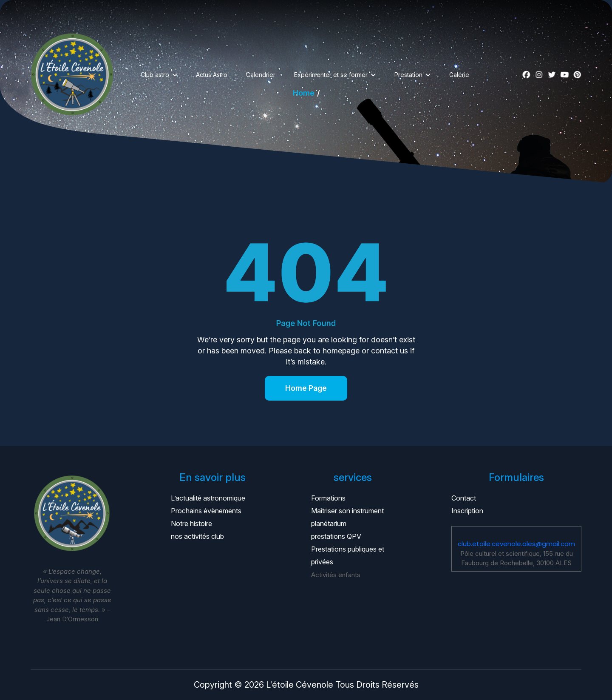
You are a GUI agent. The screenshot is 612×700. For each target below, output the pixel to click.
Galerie (459, 75)
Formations (328, 498)
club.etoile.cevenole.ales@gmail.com (516, 544)
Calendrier (261, 75)
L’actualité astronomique (208, 498)
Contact (464, 498)
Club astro (155, 75)
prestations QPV (336, 536)
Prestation (408, 75)
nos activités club (197, 536)
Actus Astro (212, 75)
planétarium (329, 524)
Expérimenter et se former (331, 75)
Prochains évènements (206, 511)
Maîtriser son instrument (347, 511)
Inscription (467, 511)
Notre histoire (191, 524)
